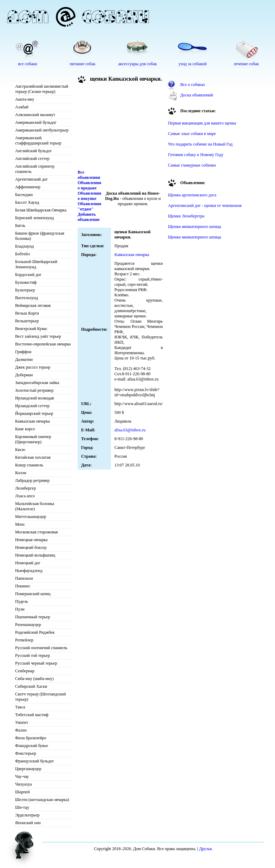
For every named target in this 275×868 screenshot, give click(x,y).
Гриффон (23, 352)
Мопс (20, 524)
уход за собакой (192, 64)
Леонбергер (25, 488)
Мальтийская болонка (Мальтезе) (35, 506)
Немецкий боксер (31, 547)
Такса (20, 707)
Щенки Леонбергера (186, 216)
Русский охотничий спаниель (41, 648)
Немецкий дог (28, 563)
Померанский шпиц (33, 594)
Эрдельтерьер (27, 815)
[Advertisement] (116, 128)
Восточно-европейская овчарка (43, 344)
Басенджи (24, 195)
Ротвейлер (24, 640)
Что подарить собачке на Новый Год (200, 144)
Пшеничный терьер (32, 617)
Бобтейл (22, 254)
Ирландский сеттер (32, 406)
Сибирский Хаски (31, 686)
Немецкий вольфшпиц (35, 555)
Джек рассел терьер (33, 367)
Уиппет (22, 722)
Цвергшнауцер (28, 769)
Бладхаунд (24, 246)
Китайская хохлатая (33, 457)
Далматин (24, 359)
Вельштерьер (27, 321)
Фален (21, 730)
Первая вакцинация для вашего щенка (202, 123)
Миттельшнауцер (31, 517)
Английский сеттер (32, 159)
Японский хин (28, 823)
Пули (20, 609)
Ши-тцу (22, 807)
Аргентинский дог (31, 179)
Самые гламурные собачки (192, 165)
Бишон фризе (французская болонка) (40, 236)
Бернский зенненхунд (34, 218)
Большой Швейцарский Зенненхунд (36, 264)
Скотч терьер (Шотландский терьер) (40, 697)
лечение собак (246, 64)
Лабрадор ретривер (32, 480)
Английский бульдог (34, 151)
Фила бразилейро (31, 738)
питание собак (82, 64)
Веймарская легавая (33, 305)
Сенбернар (25, 671)
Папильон (24, 578)
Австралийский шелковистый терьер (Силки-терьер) (42, 89)
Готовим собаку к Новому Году (196, 155)
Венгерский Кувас (31, 329)
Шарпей (22, 792)
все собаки (27, 64)
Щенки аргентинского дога (192, 195)
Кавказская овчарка (32, 421)
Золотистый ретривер (34, 390)
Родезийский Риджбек (35, 632)
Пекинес (23, 586)
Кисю (20, 450)
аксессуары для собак (138, 64)
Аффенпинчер (28, 187)
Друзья (205, 849)
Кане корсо (25, 429)
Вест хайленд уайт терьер (38, 336)
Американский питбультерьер (42, 130)
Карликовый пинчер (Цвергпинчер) (33, 439)
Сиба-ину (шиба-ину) (34, 679)
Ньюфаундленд (29, 571)
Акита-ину (25, 99)
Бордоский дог (28, 275)
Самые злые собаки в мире (192, 134)
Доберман (24, 375)
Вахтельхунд (27, 298)
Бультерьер (25, 290)
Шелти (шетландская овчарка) (42, 800)
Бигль (20, 226)
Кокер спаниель (29, 465)
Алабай (22, 107)
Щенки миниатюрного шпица (194, 227)
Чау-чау (22, 776)
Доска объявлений (197, 95)
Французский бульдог (35, 761)
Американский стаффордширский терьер (38, 140)
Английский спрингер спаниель (35, 169)
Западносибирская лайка (37, 383)
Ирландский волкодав (35, 398)
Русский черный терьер (36, 663)
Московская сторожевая (37, 532)
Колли (21, 473)
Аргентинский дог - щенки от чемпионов (205, 206)
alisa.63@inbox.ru (130, 430)
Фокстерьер (26, 753)
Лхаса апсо (25, 496)
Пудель (22, 601)
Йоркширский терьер (34, 413)
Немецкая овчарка (31, 540)
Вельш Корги (27, 313)
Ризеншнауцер (28, 625)
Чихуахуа (24, 784)
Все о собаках (193, 85)
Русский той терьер (32, 655)
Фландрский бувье (32, 746)
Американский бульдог (36, 122)
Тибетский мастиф (32, 715)
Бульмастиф (26, 282)
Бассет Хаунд (27, 202)
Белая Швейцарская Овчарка (41, 210)
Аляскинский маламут (35, 115)
